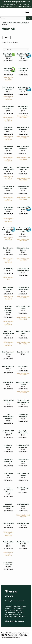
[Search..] (13, 18)
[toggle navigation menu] (27, 12)
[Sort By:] (16, 50)
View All (4, 24)
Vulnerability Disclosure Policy (10, 634)
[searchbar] (29, 18)
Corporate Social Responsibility (11, 637)
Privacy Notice (13, 636)
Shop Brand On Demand (15, 621)
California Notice (23, 636)
